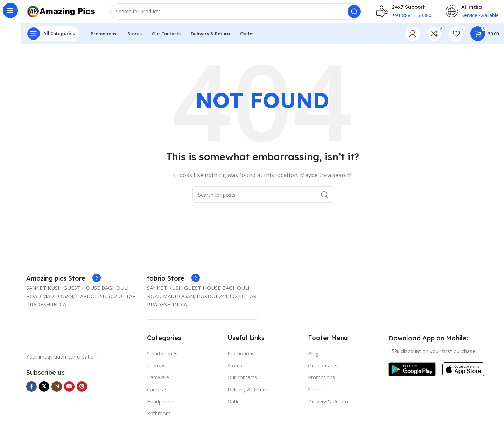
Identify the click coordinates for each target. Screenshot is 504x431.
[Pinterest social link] (82, 391)
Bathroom (159, 418)
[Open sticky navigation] (53, 38)
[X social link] (44, 391)
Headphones (161, 406)
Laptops (156, 370)
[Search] (236, 14)
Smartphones (162, 358)
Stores (235, 370)
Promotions (241, 358)
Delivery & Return (247, 394)
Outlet (234, 406)
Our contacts (242, 383)
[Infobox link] (64, 283)
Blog (313, 358)
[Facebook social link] (31, 391)
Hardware (158, 383)
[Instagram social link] (57, 391)
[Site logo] (61, 13)
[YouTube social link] (69, 391)
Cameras (157, 394)
